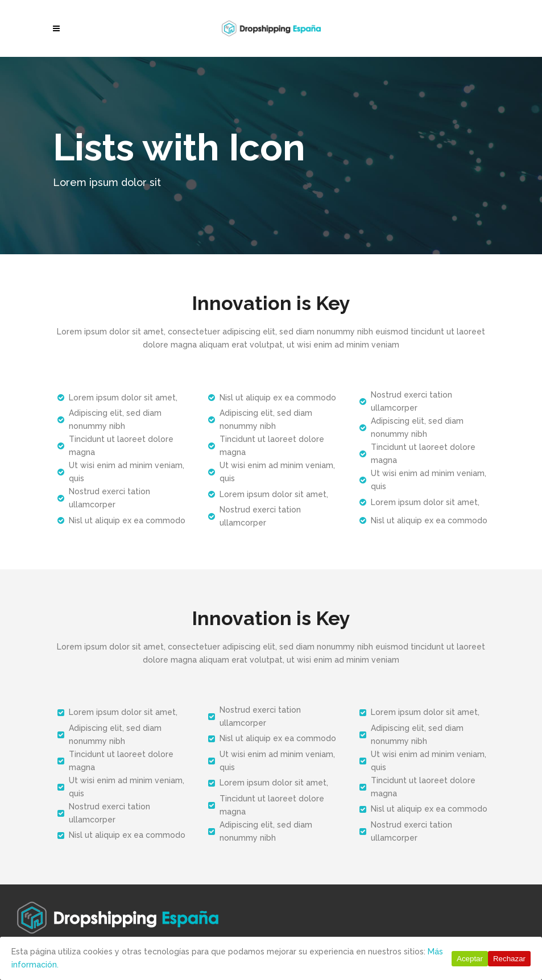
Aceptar (470, 959)
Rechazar (509, 959)
